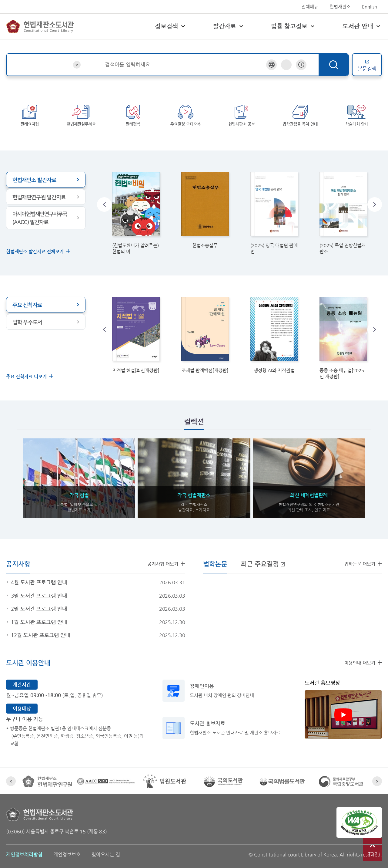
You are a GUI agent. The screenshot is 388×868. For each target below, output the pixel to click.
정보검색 (171, 26)
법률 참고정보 (294, 26)
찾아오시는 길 (106, 848)
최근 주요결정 (263, 557)
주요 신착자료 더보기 (26, 370)
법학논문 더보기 (360, 557)
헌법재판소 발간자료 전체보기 (35, 245)
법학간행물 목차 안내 (301, 114)
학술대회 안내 (357, 114)
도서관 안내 (362, 26)
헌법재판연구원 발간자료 (39, 191)
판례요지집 (30, 114)
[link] (136, 206)
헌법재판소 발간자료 (34, 174)
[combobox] (186, 64)
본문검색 (367, 65)
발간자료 (229, 26)
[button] (104, 198)
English (370, 7)
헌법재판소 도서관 (40, 26)
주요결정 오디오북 (186, 114)
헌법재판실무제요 (82, 114)
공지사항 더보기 (163, 557)
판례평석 (134, 114)
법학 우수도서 (27, 316)
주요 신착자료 (27, 299)
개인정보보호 (67, 848)
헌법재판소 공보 (242, 114)
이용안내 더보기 (360, 656)
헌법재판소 (340, 7)
